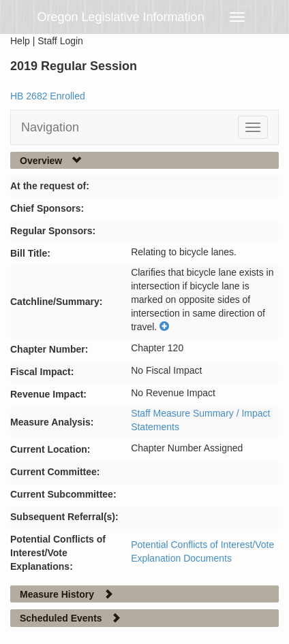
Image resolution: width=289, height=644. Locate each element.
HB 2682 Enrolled (48, 96)
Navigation (50, 127)
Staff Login (60, 41)
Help (20, 41)
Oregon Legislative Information (121, 17)
